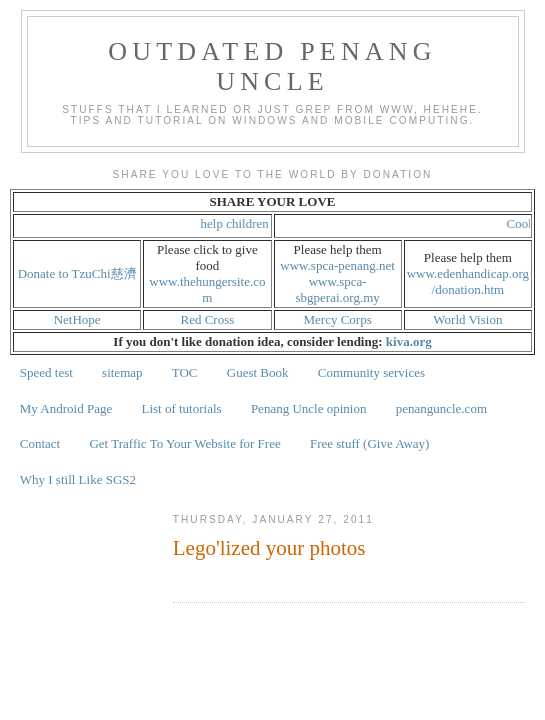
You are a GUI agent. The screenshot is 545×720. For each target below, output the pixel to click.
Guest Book (258, 372)
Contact (40, 443)
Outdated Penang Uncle (272, 66)
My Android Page (66, 408)
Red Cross (207, 319)
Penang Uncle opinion (309, 408)
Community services (371, 372)
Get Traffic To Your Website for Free (184, 443)
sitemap (122, 372)
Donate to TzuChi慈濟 (77, 273)
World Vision (467, 319)
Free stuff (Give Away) (370, 443)
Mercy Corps (338, 319)
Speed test (46, 372)
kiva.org (409, 341)
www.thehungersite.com (207, 289)
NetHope (77, 319)
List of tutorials (181, 408)
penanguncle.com (441, 408)
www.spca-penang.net (337, 265)
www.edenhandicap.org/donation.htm (468, 281)
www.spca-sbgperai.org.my (338, 289)
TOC (185, 372)
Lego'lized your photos (269, 548)
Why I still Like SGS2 (78, 479)
